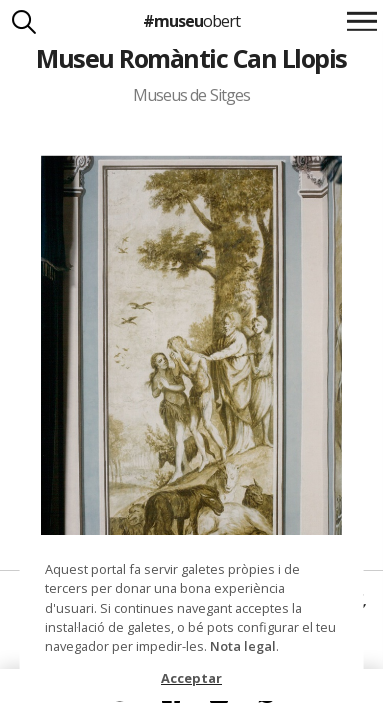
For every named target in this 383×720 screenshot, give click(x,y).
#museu (191, 21)
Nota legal (243, 646)
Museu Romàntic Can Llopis (191, 58)
